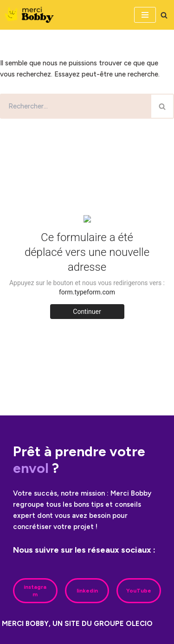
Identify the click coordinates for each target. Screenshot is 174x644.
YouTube (139, 591)
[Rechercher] (164, 15)
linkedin (87, 591)
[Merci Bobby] (32, 15)
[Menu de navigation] (145, 15)
